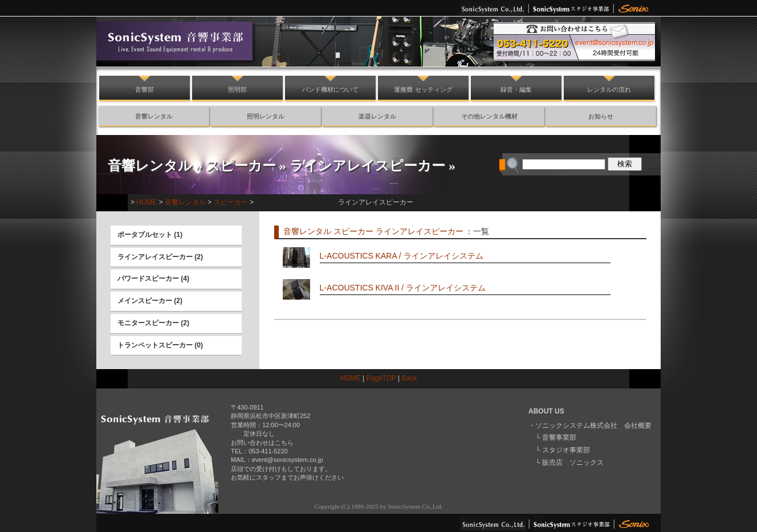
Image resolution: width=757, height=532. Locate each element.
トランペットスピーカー (155, 345)
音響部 (145, 89)
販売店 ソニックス (573, 463)
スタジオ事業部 (566, 450)
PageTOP (381, 378)
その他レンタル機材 (489, 116)
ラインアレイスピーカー (367, 166)
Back (410, 378)
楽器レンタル (377, 116)
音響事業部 (559, 437)
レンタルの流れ (609, 89)
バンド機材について (330, 89)
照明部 (237, 89)
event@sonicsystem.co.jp (288, 460)
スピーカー (241, 166)
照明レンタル (266, 116)
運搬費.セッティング (423, 89)
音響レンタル (154, 116)
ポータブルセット (145, 235)
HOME (146, 202)
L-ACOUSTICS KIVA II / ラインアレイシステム (403, 288)
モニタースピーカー (148, 323)
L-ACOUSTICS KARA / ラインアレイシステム (402, 256)
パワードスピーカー (148, 279)
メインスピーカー (145, 301)
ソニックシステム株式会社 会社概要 (593, 425)
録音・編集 (516, 89)
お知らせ (601, 116)
